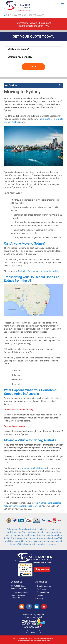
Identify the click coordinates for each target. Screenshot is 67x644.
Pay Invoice (42, 569)
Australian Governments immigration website (39, 271)
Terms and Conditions (25, 641)
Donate (33, 632)
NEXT (33, 67)
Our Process (41, 589)
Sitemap (39, 598)
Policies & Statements (42, 641)
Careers (39, 595)
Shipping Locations (43, 586)
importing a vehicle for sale (34, 468)
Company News (42, 592)
